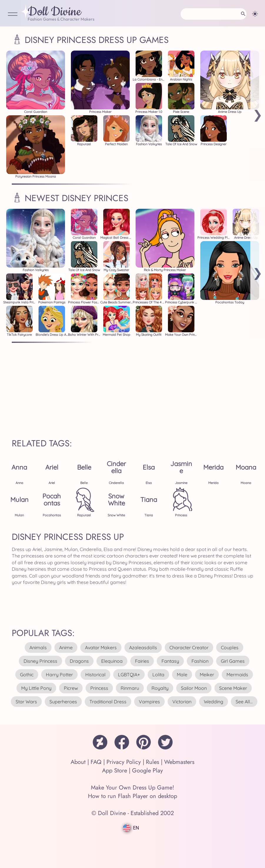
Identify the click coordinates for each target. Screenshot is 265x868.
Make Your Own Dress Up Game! (132, 788)
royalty (160, 688)
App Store (115, 771)
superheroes (63, 702)
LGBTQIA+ (129, 675)
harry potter (59, 675)
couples (230, 647)
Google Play (147, 771)
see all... (244, 702)
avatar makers (101, 647)
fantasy (170, 661)
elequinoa (112, 661)
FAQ (96, 762)
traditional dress (108, 702)
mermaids (237, 675)
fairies (142, 661)
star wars (26, 702)
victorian (182, 702)
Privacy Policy (124, 762)
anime (66, 647)
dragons (79, 661)
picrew (71, 688)
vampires (149, 702)
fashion (200, 661)
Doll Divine (54, 12)
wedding (214, 702)
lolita (158, 675)
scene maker (233, 688)
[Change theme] (255, 14)
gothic (27, 675)
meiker (207, 675)
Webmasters (179, 762)
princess (99, 688)
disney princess (40, 661)
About (78, 762)
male (182, 675)
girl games (233, 661)
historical (95, 675)
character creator (189, 647)
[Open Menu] (13, 15)
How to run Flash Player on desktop (132, 796)
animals (38, 647)
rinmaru (130, 688)
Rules (152, 762)
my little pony (36, 688)
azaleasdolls (143, 647)
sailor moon (194, 688)
